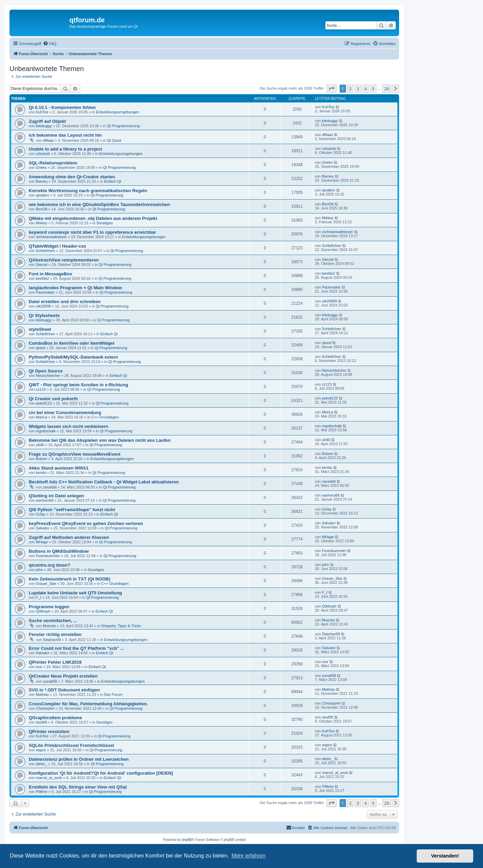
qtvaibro (42, 195)
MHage (42, 542)
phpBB (187, 840)
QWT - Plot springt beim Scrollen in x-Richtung (78, 385)
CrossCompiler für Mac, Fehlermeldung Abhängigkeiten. (88, 704)
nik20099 (43, 306)
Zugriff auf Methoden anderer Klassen (69, 537)
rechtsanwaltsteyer (51, 237)
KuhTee (42, 112)
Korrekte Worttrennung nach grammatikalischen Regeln (88, 191)
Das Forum (113, 694)
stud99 (41, 722)
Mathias (42, 694)
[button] (331, 89)
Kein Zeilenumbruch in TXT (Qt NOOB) (70, 579)
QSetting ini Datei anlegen (56, 496)
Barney (42, 181)
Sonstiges (105, 223)
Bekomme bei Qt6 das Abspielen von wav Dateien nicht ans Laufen (100, 440)
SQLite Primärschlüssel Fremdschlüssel (71, 745)
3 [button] (358, 89)
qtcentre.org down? (50, 565)
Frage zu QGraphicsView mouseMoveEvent (75, 454)
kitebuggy (44, 126)
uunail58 (50, 681)
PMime (42, 792)
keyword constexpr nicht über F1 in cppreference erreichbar (93, 232)
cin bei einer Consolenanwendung (65, 413)
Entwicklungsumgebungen (117, 112)
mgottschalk (46, 431)
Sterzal (42, 265)
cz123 (41, 389)
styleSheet (40, 329)
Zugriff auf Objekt (47, 121)
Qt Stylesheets (44, 315)
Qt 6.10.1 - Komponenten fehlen (62, 107)
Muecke (50, 626)
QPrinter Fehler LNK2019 (55, 662)
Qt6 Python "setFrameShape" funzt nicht (72, 510)
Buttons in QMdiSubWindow (59, 551)
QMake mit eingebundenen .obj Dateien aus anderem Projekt (93, 218)
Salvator (43, 528)
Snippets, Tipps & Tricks (121, 626)
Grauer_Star (46, 584)
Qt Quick (114, 140)
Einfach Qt (112, 181)
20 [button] (387, 89)
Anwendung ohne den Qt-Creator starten (72, 177)
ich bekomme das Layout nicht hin (65, 135)
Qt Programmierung (123, 126)
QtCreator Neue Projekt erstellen (63, 676)
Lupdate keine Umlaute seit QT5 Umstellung (75, 593)
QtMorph (43, 611)
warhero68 (45, 500)
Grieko (41, 167)
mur (39, 667)
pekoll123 (44, 403)
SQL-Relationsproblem (53, 163)
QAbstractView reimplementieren (64, 260)
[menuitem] (50, 44)
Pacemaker (45, 292)
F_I (39, 597)
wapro (41, 750)
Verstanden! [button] (445, 856)
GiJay (41, 514)
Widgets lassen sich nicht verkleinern (68, 426)
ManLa (42, 417)
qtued (41, 348)
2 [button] (350, 89)
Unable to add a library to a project (65, 149)
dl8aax (48, 140)
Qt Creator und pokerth (53, 399)
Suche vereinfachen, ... (53, 621)
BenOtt (42, 209)
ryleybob (43, 154)
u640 (40, 445)
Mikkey (42, 223)
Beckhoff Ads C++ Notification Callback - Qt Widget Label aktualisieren (104, 482)
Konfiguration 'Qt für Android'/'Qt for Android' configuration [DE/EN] (101, 773)
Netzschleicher (48, 375)
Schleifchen (45, 251)
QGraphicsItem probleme (55, 718)
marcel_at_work (49, 778)
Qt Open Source (46, 371)
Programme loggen (49, 607)
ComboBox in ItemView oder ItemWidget (72, 343)
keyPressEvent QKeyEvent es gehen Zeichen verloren (86, 523)
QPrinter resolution (49, 732)
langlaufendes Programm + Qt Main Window (75, 288)
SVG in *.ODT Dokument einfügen (64, 690)
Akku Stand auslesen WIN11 (59, 468)
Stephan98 (52, 640)
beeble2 (42, 278)
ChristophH (45, 708)
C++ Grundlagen (105, 417)
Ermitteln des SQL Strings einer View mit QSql (78, 787)
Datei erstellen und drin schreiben (65, 302)
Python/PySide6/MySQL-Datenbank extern (73, 357)
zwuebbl (50, 487)
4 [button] (365, 89)
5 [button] (373, 89)
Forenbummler (48, 556)
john (39, 570)
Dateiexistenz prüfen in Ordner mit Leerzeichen (79, 759)
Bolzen (42, 459)
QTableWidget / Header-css (57, 246)
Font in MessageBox (50, 274)
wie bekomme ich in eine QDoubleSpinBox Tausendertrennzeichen (99, 204)
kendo (41, 473)
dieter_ (42, 764)
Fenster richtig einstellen (55, 634)
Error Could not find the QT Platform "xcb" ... (76, 648)
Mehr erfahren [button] (248, 856)
